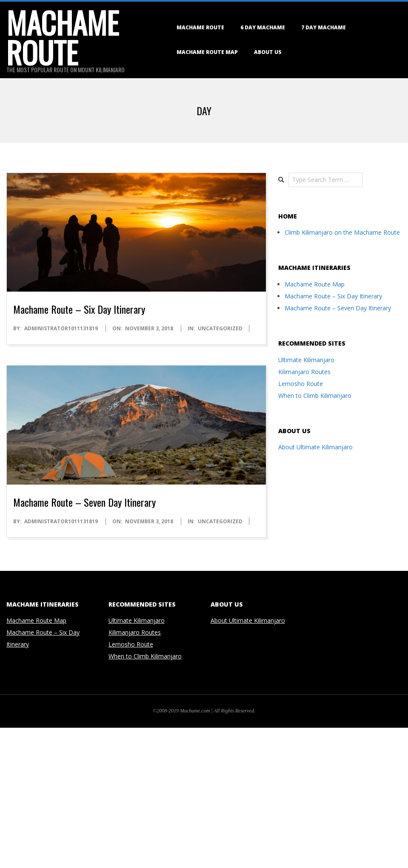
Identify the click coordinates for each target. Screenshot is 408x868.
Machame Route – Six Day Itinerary (79, 309)
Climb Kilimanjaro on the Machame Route (342, 232)
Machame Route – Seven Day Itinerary (84, 502)
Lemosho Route (301, 384)
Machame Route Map (207, 52)
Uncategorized (220, 328)
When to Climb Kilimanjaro (315, 396)
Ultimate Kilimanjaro (306, 360)
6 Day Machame (263, 27)
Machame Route (200, 27)
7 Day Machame (324, 27)
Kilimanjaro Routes (304, 372)
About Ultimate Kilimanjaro (315, 447)
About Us (268, 52)
